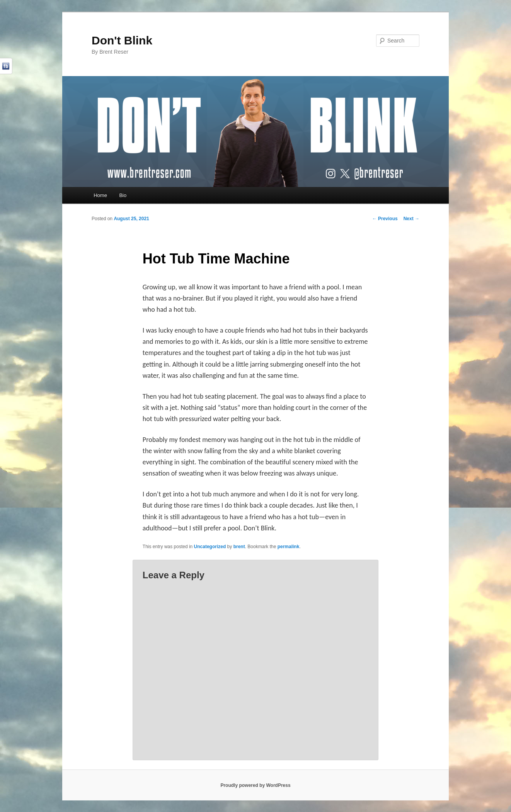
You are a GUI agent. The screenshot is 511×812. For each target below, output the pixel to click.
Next (411, 219)
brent (239, 547)
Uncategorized (210, 547)
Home (100, 195)
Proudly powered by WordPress (255, 785)
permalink (289, 547)
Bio (123, 195)
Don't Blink (122, 40)
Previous (385, 219)
